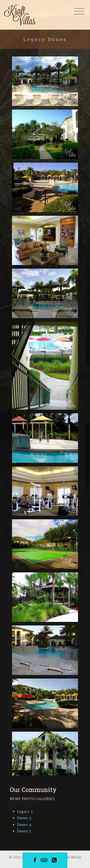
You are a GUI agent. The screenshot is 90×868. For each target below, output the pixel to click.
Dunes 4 (24, 825)
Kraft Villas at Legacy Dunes (21, 15)
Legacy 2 (25, 811)
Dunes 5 (24, 831)
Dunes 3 (24, 818)
